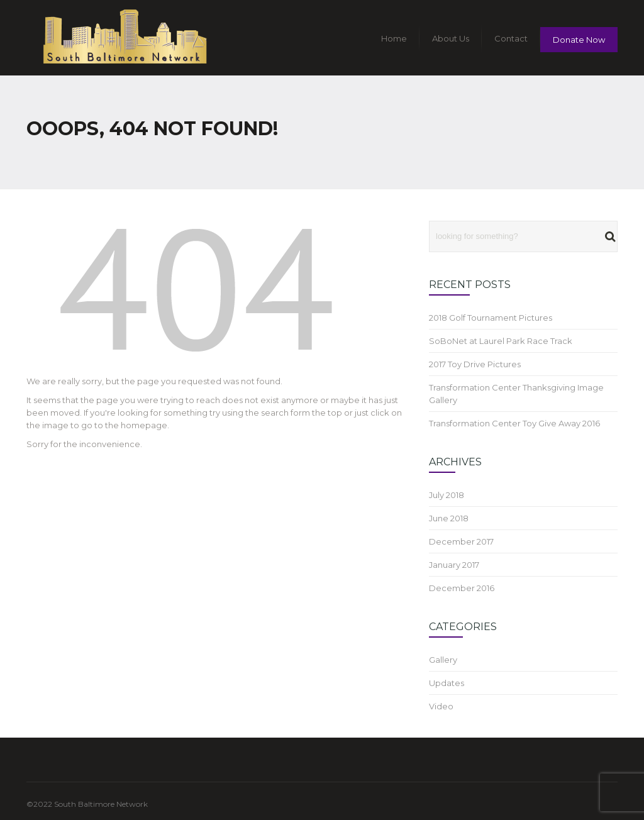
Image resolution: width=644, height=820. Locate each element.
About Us (451, 38)
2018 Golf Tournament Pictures (491, 318)
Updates (447, 683)
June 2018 (449, 518)
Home (394, 38)
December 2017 (461, 541)
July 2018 (447, 495)
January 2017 (454, 565)
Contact (511, 38)
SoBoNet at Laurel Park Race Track (501, 341)
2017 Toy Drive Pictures (475, 364)
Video (441, 706)
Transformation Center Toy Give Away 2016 (514, 423)
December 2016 (462, 588)
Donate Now (579, 40)
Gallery (443, 660)
